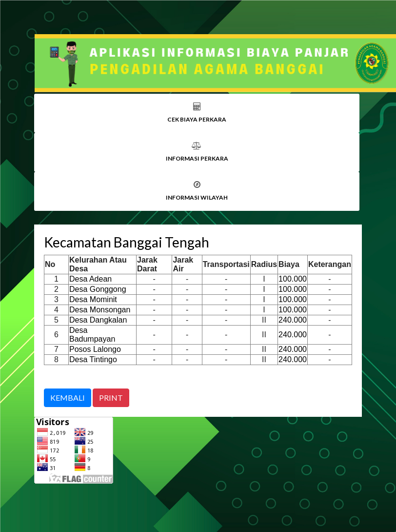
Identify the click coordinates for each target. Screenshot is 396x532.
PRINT (111, 398)
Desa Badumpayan (92, 335)
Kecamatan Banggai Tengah (127, 242)
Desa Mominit (93, 299)
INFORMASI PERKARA (197, 158)
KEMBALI (68, 398)
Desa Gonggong (98, 289)
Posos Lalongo (95, 349)
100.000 (293, 279)
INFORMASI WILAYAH (197, 197)
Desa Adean (90, 279)
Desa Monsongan (100, 310)
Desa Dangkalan (98, 320)
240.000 (293, 320)
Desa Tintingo (93, 359)
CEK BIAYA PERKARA (197, 119)
